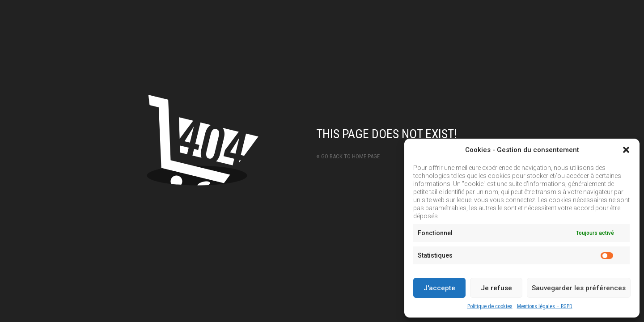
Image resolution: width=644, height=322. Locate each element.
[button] (626, 150)
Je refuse (496, 288)
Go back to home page (348, 156)
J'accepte (439, 288)
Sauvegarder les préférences (579, 288)
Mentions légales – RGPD (545, 306)
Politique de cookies (490, 306)
